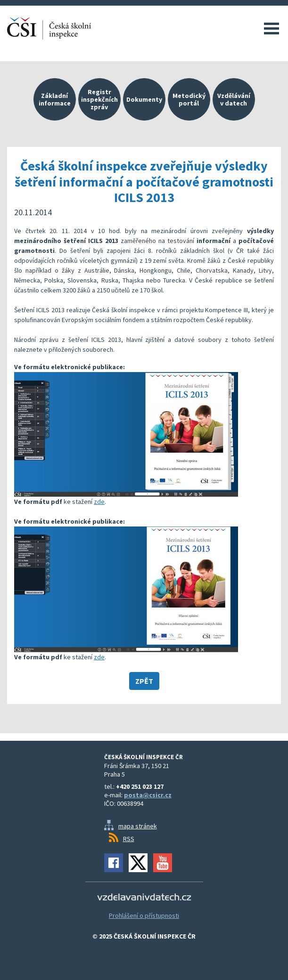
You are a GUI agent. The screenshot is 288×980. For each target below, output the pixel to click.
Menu (272, 28)
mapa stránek (138, 826)
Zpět (144, 681)
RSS (129, 839)
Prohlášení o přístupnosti (144, 915)
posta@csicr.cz (148, 795)
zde (99, 502)
